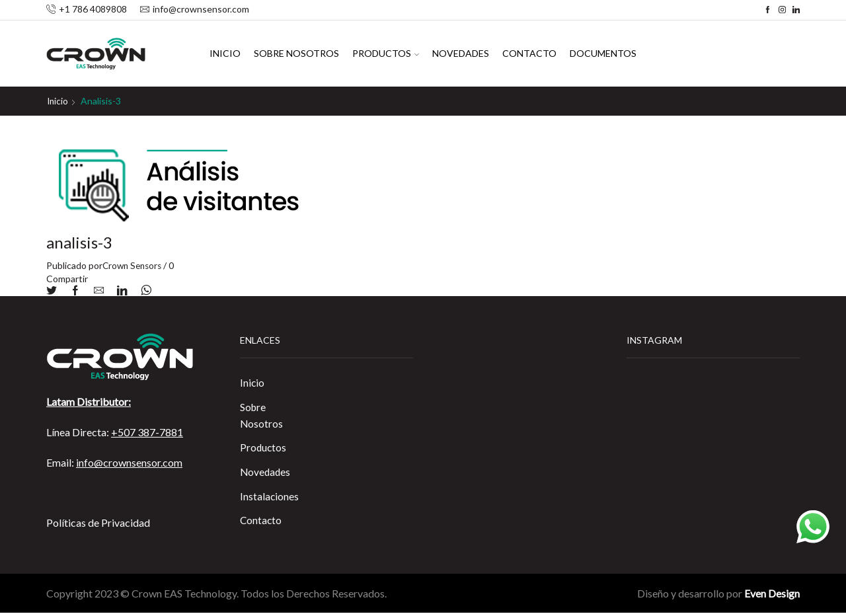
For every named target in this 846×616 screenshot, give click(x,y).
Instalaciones (270, 499)
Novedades (461, 53)
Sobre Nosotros (296, 53)
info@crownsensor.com (129, 462)
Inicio (225, 53)
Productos (386, 53)
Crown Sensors (134, 265)
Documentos (603, 53)
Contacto (529, 53)
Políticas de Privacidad (98, 522)
